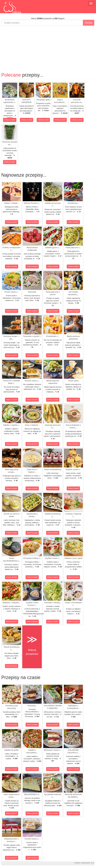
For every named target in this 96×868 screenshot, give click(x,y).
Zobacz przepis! (10, 120)
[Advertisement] (48, 46)
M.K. (93, 863)
